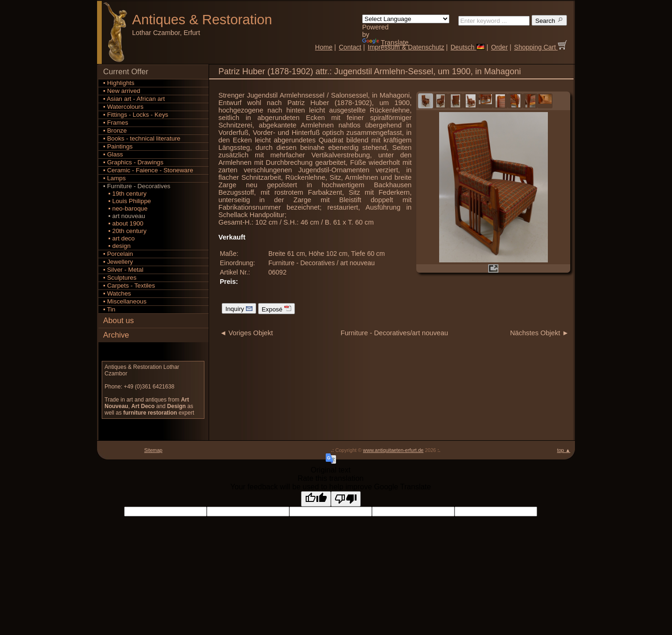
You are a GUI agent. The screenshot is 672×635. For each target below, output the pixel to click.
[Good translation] (316, 499)
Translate (385, 42)
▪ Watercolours (123, 107)
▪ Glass (113, 154)
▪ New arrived (122, 91)
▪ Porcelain (118, 254)
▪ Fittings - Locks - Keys (136, 115)
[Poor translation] (346, 499)
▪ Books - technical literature (142, 138)
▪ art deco (119, 238)
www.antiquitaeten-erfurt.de (393, 450)
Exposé (276, 309)
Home (324, 47)
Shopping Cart (541, 47)
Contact (350, 47)
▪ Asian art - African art (134, 99)
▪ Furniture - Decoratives (137, 186)
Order (499, 47)
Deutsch (467, 47)
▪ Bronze (115, 131)
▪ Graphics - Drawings (133, 162)
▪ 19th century (125, 194)
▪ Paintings (118, 146)
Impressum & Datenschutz (406, 47)
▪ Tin (109, 309)
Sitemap (153, 450)
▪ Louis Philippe (127, 201)
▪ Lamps (114, 178)
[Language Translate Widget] (406, 19)
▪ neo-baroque (125, 208)
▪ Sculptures (120, 278)
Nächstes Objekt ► (539, 333)
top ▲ (564, 450)
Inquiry (239, 308)
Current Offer (126, 72)
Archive (116, 335)
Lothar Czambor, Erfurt (166, 33)
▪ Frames (116, 123)
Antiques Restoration (202, 19)
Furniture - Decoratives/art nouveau (395, 333)
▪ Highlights (119, 83)
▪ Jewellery (118, 262)
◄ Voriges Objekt (246, 333)
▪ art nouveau (124, 216)
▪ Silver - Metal (123, 270)
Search (549, 20)
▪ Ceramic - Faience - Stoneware (148, 170)
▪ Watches (117, 293)
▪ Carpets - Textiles (129, 286)
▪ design (117, 246)
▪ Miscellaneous (125, 301)
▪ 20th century (125, 231)
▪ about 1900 (123, 223)
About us (119, 321)
